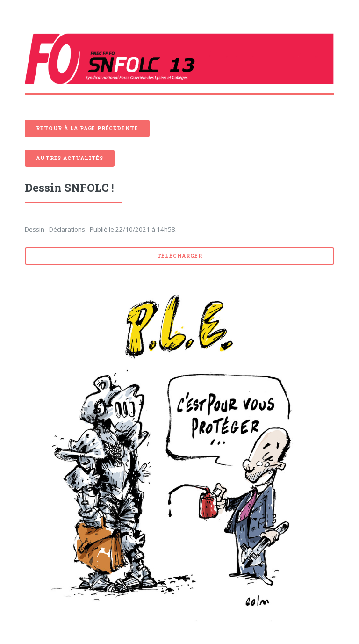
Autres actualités (70, 158)
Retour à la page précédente (87, 128)
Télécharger (180, 256)
